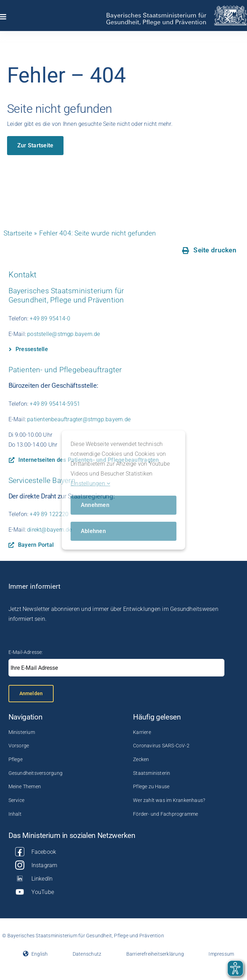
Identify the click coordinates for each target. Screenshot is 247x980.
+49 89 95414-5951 (55, 404)
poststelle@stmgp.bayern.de (64, 334)
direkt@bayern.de (49, 530)
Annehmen (95, 505)
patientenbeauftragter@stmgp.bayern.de (79, 419)
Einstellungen (90, 483)
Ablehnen (93, 531)
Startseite (18, 233)
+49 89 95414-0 (50, 318)
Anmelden (31, 693)
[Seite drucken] (209, 250)
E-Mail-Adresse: (26, 652)
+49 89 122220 (49, 514)
